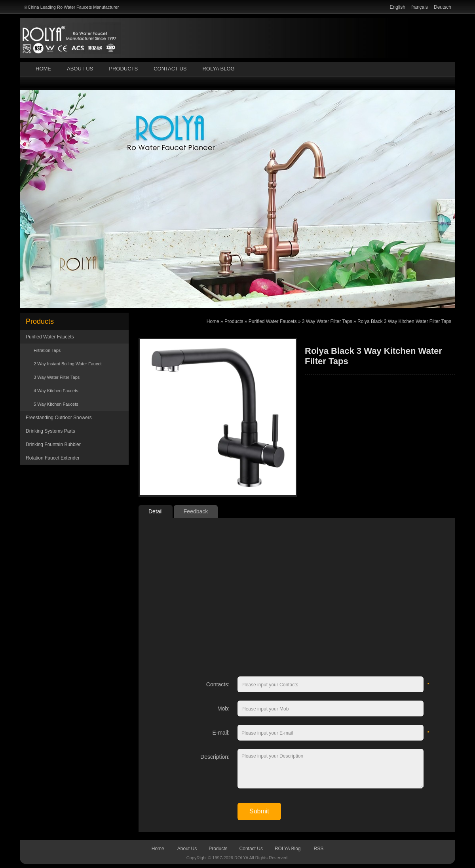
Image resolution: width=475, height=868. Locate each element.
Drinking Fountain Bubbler (53, 444)
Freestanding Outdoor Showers (59, 418)
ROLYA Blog (218, 69)
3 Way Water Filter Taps (57, 377)
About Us (80, 69)
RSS (319, 849)
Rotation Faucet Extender (53, 458)
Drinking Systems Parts (50, 431)
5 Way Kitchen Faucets (56, 404)
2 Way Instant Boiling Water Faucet (68, 364)
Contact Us (170, 69)
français (420, 7)
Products (123, 69)
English (398, 7)
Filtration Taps (47, 350)
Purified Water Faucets (50, 337)
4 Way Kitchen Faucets (56, 391)
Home (43, 69)
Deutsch (443, 7)
